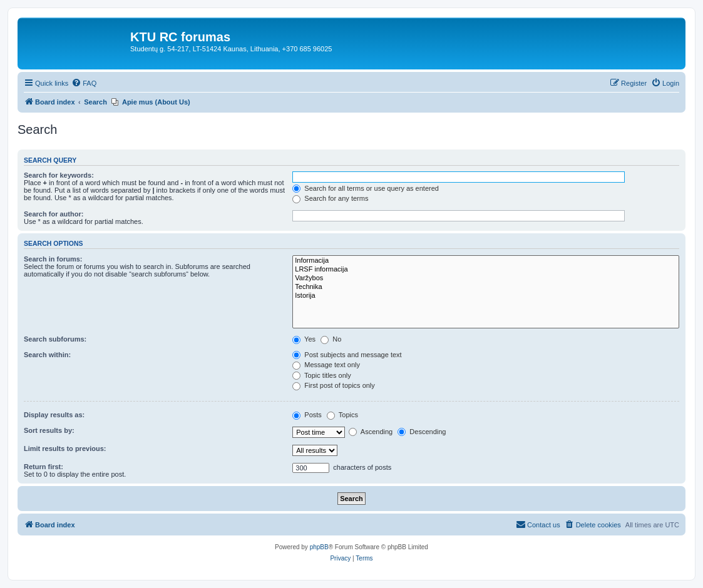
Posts (307, 415)
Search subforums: (55, 339)
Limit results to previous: (65, 449)
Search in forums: (53, 259)
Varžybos (486, 278)
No (331, 339)
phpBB (319, 547)
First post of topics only (334, 385)
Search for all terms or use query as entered (366, 188)
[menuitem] (84, 83)
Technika (486, 287)
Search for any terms (330, 198)
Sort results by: (49, 430)
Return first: (44, 467)
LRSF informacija (486, 270)
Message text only (326, 365)
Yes (304, 339)
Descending (422, 432)
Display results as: (54, 415)
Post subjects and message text (347, 355)
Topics (342, 415)
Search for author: (54, 214)
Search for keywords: (59, 175)
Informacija (486, 261)
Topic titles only (321, 375)
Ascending (371, 432)
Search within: (47, 355)
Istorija (486, 296)
